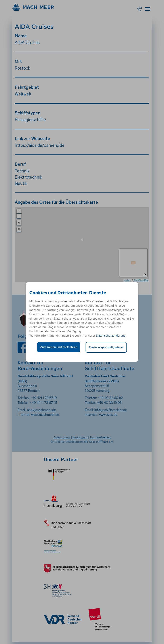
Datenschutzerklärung (111, 336)
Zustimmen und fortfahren (59, 347)
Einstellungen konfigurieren (106, 347)
